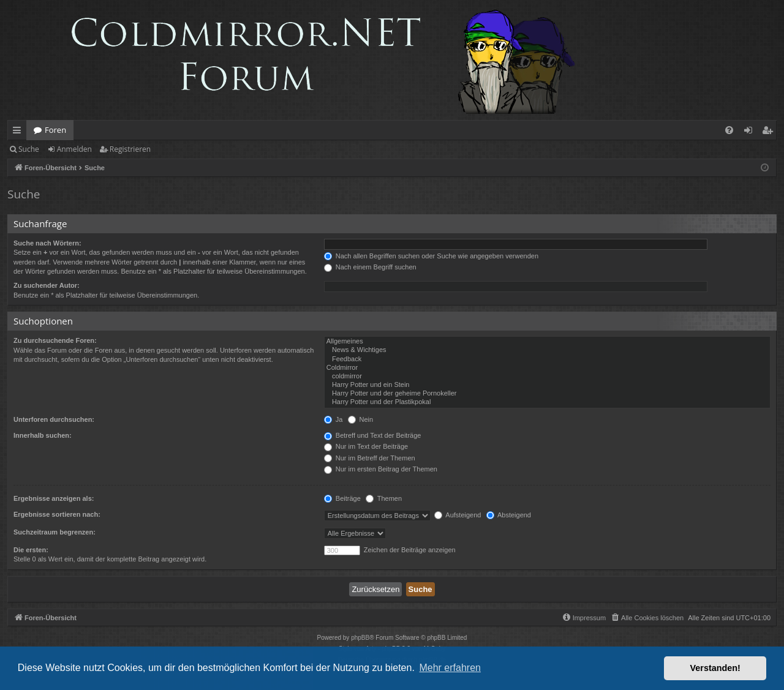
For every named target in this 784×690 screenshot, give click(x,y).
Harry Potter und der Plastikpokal (547, 402)
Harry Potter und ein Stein (547, 385)
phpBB (360, 638)
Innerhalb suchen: (43, 435)
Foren (55, 130)
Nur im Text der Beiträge (366, 446)
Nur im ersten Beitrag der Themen (381, 469)
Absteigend (509, 515)
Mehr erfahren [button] (450, 668)
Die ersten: (31, 550)
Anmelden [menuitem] (752, 132)
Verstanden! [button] (715, 668)
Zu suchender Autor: (47, 285)
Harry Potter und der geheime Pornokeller (547, 394)
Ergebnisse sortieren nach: (57, 514)
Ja (334, 419)
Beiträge (342, 498)
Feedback (547, 359)
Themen (384, 498)
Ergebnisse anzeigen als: (54, 498)
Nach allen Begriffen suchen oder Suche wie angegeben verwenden (431, 256)
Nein (361, 419)
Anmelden (74, 149)
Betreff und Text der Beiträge (373, 435)
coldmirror (547, 377)
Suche (29, 149)
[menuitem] (729, 130)
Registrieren (130, 149)
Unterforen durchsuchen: (54, 419)
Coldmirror (547, 368)
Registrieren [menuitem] (770, 132)
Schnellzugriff (19, 132)
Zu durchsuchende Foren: (55, 340)
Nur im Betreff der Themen (370, 458)
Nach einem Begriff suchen (370, 267)
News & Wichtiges (547, 350)
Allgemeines (547, 342)
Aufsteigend (458, 515)
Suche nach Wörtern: (47, 243)
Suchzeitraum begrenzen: (55, 532)
